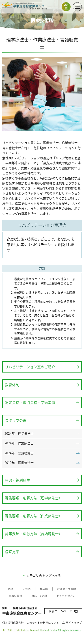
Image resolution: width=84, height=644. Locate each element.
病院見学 (12, 551)
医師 (11, 589)
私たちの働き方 (66, 596)
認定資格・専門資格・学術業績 (30, 402)
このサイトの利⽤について (43, 623)
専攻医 (44, 589)
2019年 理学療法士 (19, 463)
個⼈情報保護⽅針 (13, 623)
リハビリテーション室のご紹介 (30, 367)
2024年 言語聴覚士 (19, 453)
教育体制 (12, 385)
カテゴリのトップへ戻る (44, 575)
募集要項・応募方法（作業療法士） (34, 516)
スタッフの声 (16, 420)
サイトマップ (74, 623)
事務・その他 (39, 596)
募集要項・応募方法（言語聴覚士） (34, 534)
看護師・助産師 (67, 589)
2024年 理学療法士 (19, 433)
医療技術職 (15, 596)
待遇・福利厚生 (17, 480)
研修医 (27, 589)
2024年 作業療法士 (19, 443)
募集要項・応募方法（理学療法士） (34, 498)
